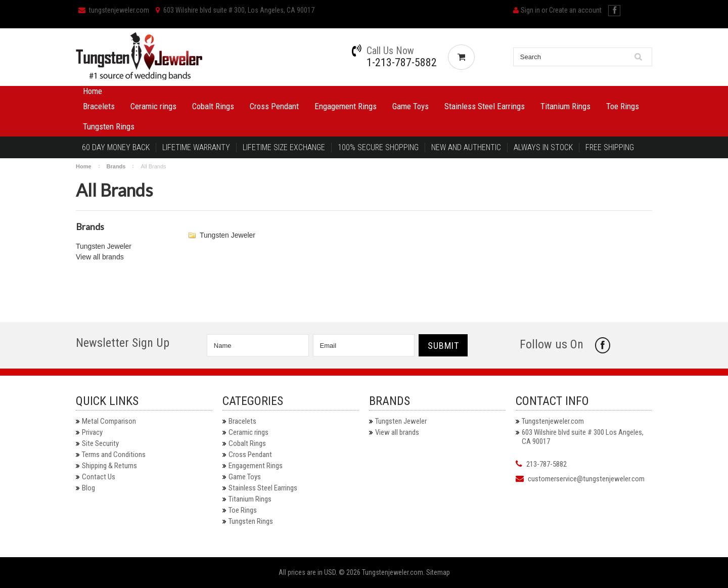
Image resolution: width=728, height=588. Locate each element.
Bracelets (99, 106)
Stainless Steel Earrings (485, 106)
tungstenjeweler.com (114, 10)
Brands (116, 166)
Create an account (575, 10)
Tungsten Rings (109, 126)
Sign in (530, 10)
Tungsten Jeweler (104, 246)
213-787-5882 (547, 464)
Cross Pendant (274, 106)
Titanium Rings (565, 106)
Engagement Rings (346, 106)
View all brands (100, 257)
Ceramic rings (153, 106)
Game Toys (411, 106)
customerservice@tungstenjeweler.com (586, 479)
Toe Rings (623, 106)
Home (93, 91)
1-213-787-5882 (402, 63)
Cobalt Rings (213, 106)
